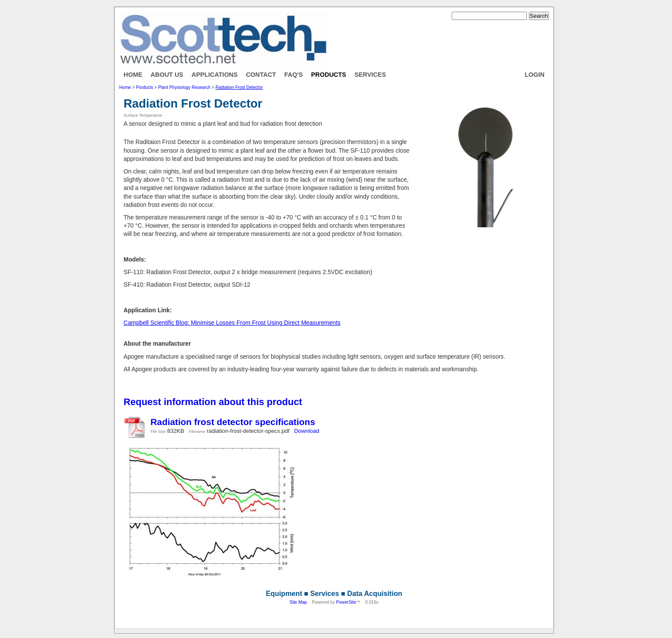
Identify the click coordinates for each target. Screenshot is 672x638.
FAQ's (294, 75)
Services (370, 75)
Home (133, 75)
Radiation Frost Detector (239, 87)
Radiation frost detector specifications (233, 422)
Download (307, 431)
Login (535, 75)
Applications (215, 75)
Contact (261, 75)
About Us (167, 75)
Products (328, 75)
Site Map (298, 602)
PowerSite (346, 602)
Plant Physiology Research (184, 87)
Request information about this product (213, 402)
